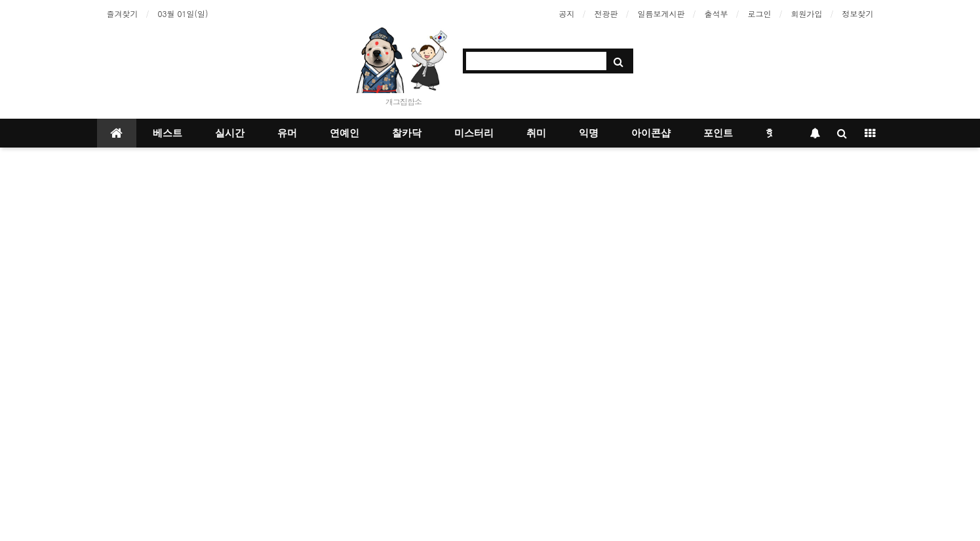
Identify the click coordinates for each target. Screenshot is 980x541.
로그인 (760, 13)
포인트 (718, 133)
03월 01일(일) (183, 13)
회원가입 (807, 13)
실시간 (230, 133)
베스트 (167, 133)
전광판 (606, 13)
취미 (536, 133)
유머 (287, 133)
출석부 (716, 13)
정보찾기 (858, 13)
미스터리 (474, 133)
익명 (589, 133)
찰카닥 (407, 133)
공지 (567, 13)
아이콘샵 (651, 133)
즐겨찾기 (123, 13)
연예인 (344, 133)
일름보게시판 (661, 13)
